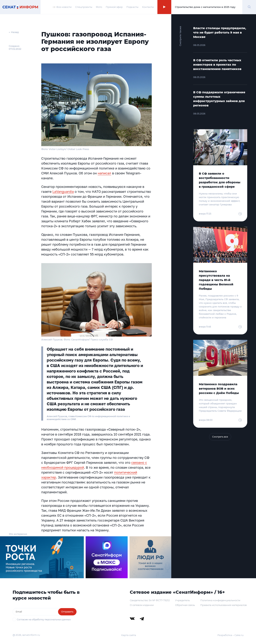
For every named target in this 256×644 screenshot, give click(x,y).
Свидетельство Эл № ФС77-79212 (150, 600)
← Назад (14, 32)
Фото (99, 7)
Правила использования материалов (223, 605)
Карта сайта (129, 635)
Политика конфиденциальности (220, 600)
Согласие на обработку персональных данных (44, 619)
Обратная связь (185, 605)
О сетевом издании (142, 605)
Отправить (67, 612)
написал (104, 173)
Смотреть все (220, 437)
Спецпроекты (84, 7)
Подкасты (132, 7)
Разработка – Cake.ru (231, 635)
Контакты (148, 7)
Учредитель (182, 600)
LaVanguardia (63, 192)
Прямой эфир (114, 7)
